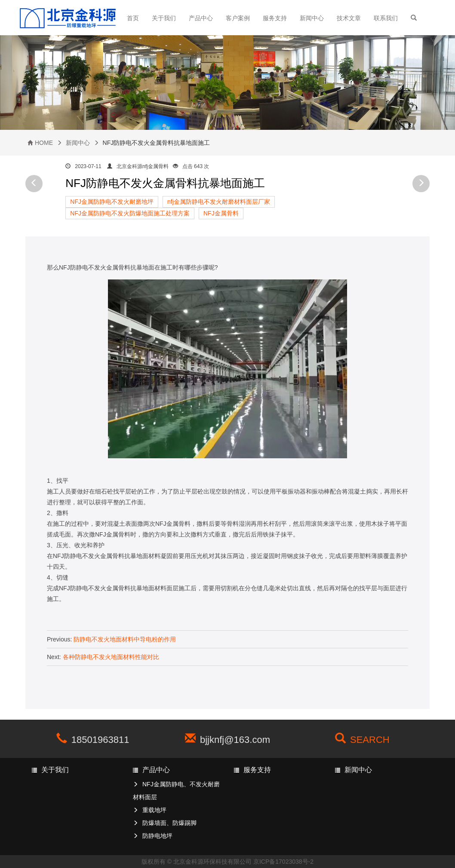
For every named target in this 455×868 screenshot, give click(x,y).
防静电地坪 (157, 836)
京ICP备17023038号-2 (283, 862)
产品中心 (201, 18)
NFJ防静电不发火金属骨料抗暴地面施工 (165, 183)
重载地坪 (154, 810)
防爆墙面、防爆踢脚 (169, 823)
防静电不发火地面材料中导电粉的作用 (125, 639)
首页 (133, 18)
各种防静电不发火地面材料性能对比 (111, 657)
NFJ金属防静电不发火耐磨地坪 (112, 202)
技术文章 (349, 18)
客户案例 (238, 18)
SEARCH (370, 740)
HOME (44, 143)
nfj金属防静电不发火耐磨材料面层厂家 (219, 202)
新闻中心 (312, 18)
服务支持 (275, 18)
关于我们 (164, 18)
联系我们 (386, 18)
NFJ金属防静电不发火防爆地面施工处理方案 (130, 213)
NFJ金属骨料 (221, 213)
